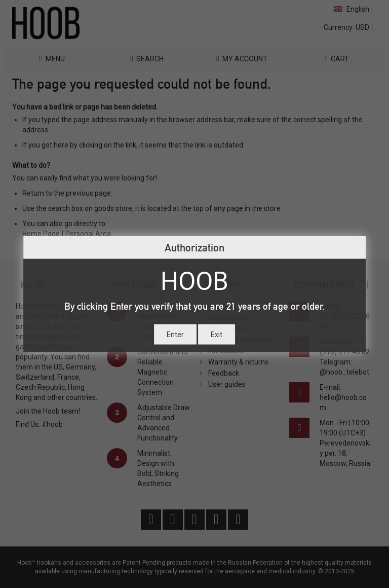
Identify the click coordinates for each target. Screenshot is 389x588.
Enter (175, 334)
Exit (217, 334)
